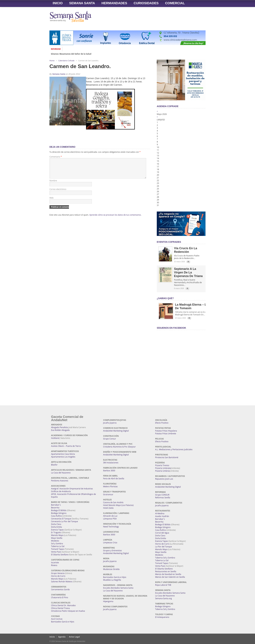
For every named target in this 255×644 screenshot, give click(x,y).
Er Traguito (56, 532)
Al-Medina (160, 513)
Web (51, 202)
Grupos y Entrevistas (112, 551)
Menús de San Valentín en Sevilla (170, 577)
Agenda (62, 637)
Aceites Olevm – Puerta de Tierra (66, 446)
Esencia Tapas (57, 530)
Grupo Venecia (58, 573)
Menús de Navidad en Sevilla (168, 574)
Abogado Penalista (60, 427)
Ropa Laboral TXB (163, 585)
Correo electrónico (58, 193)
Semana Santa (82, 3)
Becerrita (55, 508)
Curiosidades (146, 3)
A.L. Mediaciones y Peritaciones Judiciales (174, 449)
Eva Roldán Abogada (60, 430)
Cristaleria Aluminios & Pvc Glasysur (119, 447)
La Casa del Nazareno (61, 473)
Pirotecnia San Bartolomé (167, 457)
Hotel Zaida (108, 508)
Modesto (55, 541)
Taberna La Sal (58, 546)
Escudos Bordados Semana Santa (118, 588)
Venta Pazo (56, 552)
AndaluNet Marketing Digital (116, 431)
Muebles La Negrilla (112, 580)
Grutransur (108, 494)
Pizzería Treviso (162, 465)
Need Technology (111, 527)
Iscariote (55, 563)
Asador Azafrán (162, 516)
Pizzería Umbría (162, 471)
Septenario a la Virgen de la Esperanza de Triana (188, 272)
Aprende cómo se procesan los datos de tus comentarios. (115, 219)
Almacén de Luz (110, 516)
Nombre (53, 184)
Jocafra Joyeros (110, 423)
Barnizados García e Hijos (63, 622)
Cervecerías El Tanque (61, 519)
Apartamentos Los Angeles (63, 457)
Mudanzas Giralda (111, 569)
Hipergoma (108, 601)
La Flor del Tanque (164, 547)
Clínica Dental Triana (60, 608)
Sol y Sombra (57, 544)
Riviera (54, 565)
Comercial (175, 3)
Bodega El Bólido (59, 510)
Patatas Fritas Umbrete (166, 434)
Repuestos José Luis (164, 479)
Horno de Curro (58, 576)
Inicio (58, 3)
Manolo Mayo (57, 535)
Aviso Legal (74, 637)
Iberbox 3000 (109, 471)
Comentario (56, 157)
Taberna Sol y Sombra (165, 558)
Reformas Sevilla (163, 498)
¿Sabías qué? (165, 298)
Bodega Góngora (59, 513)
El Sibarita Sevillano (60, 555)
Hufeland (55, 438)
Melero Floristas (110, 486)
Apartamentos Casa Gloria (63, 454)
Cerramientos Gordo (60, 589)
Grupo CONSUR (162, 495)
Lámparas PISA (110, 519)
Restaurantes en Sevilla (166, 571)
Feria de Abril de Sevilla (114, 479)
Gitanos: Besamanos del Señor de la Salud (71, 54)
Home (52, 61)
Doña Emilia (57, 527)
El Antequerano (162, 617)
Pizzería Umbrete (163, 468)
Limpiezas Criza (110, 543)
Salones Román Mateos (62, 582)
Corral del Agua (162, 533)
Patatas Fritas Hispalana (166, 431)
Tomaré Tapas (57, 549)
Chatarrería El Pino (60, 597)
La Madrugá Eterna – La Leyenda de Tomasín (198, 306)
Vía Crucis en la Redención (186, 250)
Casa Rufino (56, 516)
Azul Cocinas (57, 619)
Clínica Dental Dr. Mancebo (63, 605)
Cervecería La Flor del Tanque (64, 521)
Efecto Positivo (162, 423)
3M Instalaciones (111, 463)
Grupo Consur (110, 439)
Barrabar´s (56, 505)
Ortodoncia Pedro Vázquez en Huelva (68, 611)
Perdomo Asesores (60, 481)
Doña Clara (56, 524)
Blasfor (54, 465)
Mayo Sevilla (57, 538)
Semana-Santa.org (163, 598)
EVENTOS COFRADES (169, 242)
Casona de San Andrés (113, 502)
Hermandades (114, 3)
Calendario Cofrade (66, 61)
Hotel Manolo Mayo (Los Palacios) (118, 505)
